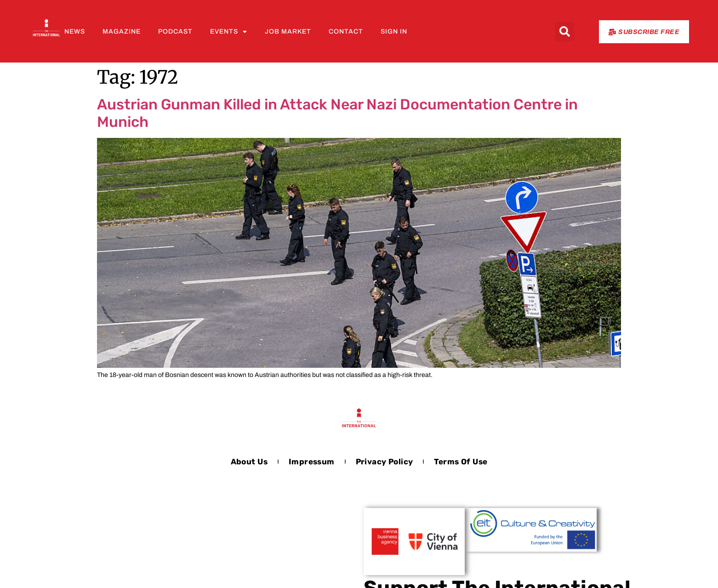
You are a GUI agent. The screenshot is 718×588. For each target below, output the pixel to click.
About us (249, 462)
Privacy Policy (385, 462)
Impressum (312, 462)
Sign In (394, 31)
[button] (564, 32)
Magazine (122, 31)
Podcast (175, 31)
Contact (346, 31)
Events (229, 32)
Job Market (288, 31)
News (75, 31)
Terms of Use (461, 462)
